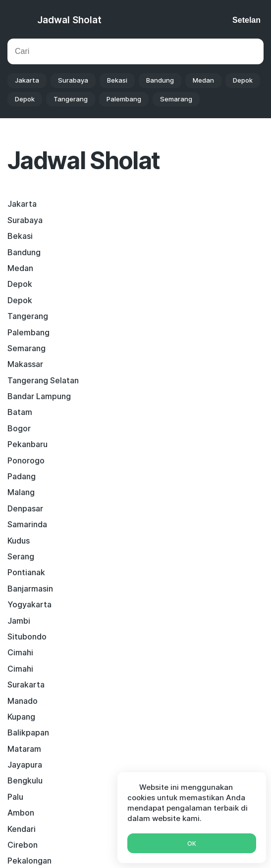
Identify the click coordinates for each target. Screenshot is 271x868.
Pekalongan (163, 524)
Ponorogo (26, 332)
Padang (155, 332)
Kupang (21, 460)
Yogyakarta (163, 396)
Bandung (160, 80)
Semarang (176, 99)
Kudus (152, 364)
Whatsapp (135, 734)
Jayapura (158, 476)
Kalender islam (110, 826)
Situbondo (160, 412)
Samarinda (27, 364)
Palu (149, 492)
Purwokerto (30, 669)
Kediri (151, 604)
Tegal (18, 604)
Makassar (25, 284)
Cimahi (20, 428)
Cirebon (23, 524)
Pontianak (160, 380)
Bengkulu (25, 492)
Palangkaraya (33, 541)
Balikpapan (162, 460)
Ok (192, 844)
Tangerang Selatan (176, 284)
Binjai (151, 637)
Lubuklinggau (166, 621)
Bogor (19, 316)
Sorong (154, 572)
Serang (21, 380)
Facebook (56, 712)
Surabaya (73, 80)
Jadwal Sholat (69, 20)
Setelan (246, 20)
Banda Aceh (30, 572)
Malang (21, 348)
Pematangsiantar (173, 556)
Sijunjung (24, 637)
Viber (174, 712)
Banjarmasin (30, 396)
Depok (243, 80)
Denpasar (159, 348)
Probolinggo (164, 589)
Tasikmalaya (31, 556)
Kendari (155, 508)
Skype (139, 712)
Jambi (19, 412)
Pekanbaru (161, 316)
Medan (203, 80)
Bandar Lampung (39, 300)
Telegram (215, 712)
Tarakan (23, 589)
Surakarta (26, 444)
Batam (153, 300)
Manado (156, 444)
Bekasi (117, 80)
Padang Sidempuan (44, 652)
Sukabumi (159, 541)
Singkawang (30, 621)
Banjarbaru (161, 669)
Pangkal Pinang (169, 652)
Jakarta (27, 80)
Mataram (24, 476)
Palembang (124, 99)
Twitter (101, 712)
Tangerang (71, 99)
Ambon (21, 508)
